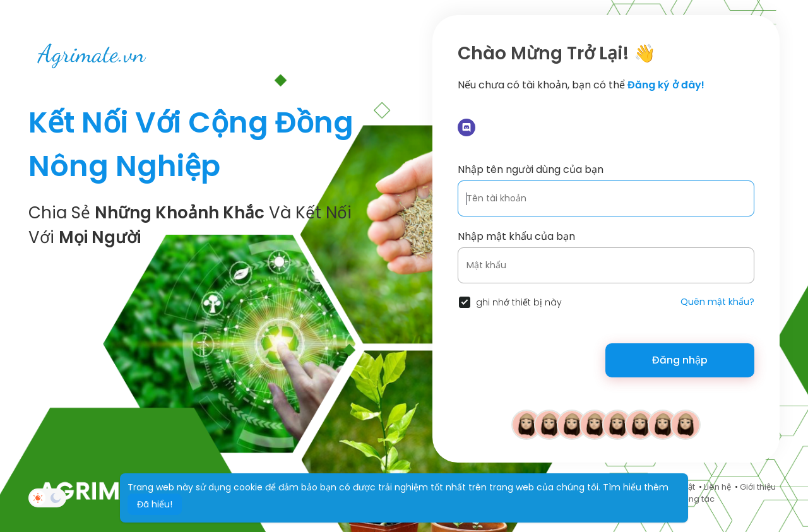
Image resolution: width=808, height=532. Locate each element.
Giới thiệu (758, 487)
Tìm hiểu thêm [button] (636, 487)
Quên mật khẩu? (717, 302)
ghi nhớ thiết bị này (519, 302)
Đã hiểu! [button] (155, 504)
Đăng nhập (680, 360)
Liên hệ (717, 487)
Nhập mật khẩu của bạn (516, 236)
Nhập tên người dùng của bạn (531, 169)
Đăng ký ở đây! (666, 85)
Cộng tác (696, 499)
